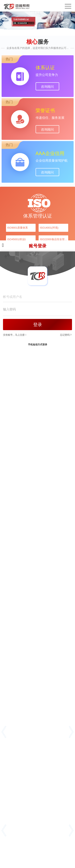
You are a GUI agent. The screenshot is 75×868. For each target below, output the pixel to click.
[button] (4, 732)
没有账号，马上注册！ (15, 335)
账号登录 (37, 247)
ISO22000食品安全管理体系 (54, 239)
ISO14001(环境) (49, 228)
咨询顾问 (47, 87)
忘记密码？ (66, 335)
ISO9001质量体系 (17, 228)
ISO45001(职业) (16, 239)
